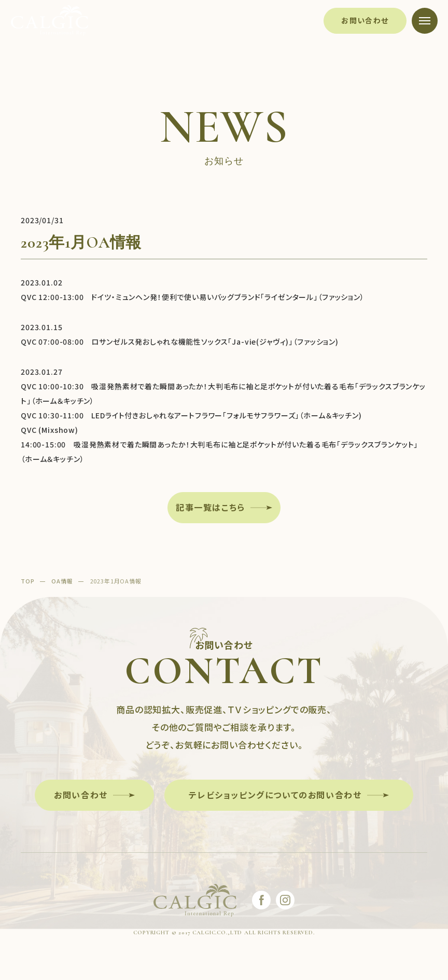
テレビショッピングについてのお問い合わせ (275, 795)
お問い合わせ (365, 20)
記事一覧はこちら (211, 507)
